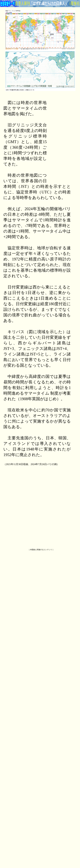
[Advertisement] (60, 139)
